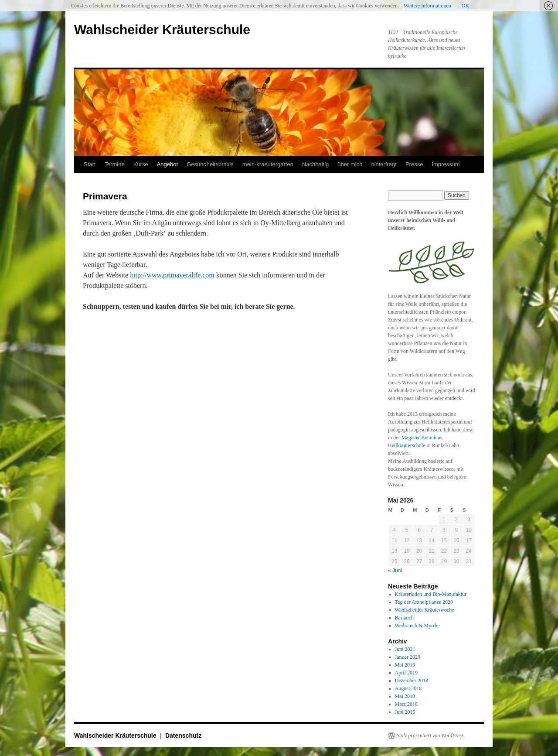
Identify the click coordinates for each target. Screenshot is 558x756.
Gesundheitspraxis (210, 164)
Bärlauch (404, 618)
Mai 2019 (405, 665)
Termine (114, 164)
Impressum (446, 164)
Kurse (141, 164)
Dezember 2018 (412, 681)
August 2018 (408, 688)
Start (90, 164)
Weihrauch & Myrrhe (417, 626)
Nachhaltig (315, 164)
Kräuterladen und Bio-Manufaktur (431, 594)
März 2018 (406, 704)
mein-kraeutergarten (268, 164)
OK (465, 6)
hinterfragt (384, 164)
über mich (350, 164)
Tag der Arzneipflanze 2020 (424, 602)
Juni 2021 (405, 649)
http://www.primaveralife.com (172, 275)
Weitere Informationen (427, 6)
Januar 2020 (408, 657)
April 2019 (406, 673)
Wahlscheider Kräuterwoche (425, 610)
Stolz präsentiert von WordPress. (431, 735)
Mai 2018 (405, 696)
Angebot (167, 164)
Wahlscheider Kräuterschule (162, 29)
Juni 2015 (405, 712)
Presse (414, 164)
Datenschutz (183, 735)
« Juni (395, 571)
